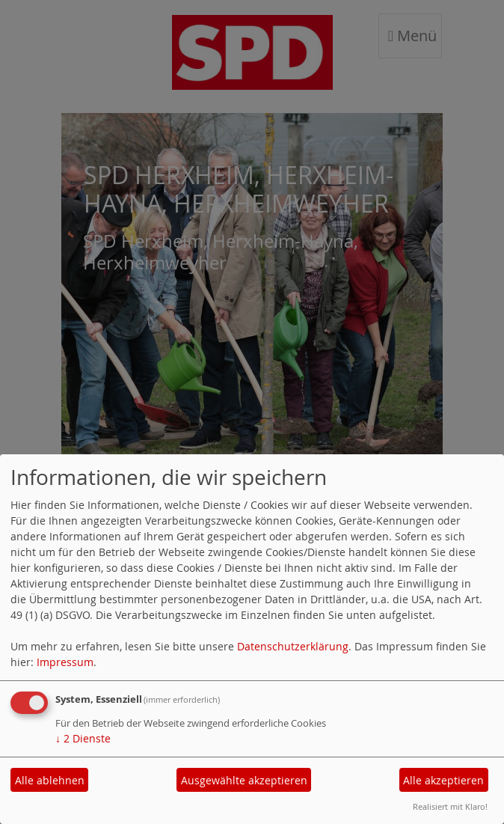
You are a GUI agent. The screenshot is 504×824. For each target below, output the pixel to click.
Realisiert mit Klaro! (450, 806)
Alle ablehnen (50, 780)
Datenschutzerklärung (293, 646)
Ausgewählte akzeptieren (244, 780)
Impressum (65, 662)
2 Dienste (83, 738)
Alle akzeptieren (443, 780)
